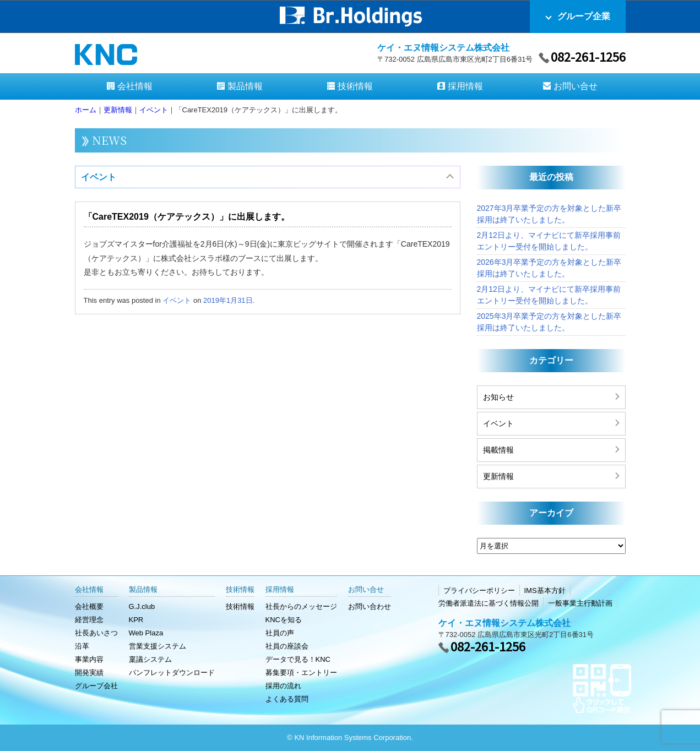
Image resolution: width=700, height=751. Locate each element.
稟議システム (150, 659)
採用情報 (465, 86)
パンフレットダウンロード (172, 673)
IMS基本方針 (545, 591)
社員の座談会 (287, 646)
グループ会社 (96, 686)
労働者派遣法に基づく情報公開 (489, 603)
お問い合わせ (370, 606)
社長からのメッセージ (301, 606)
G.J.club (142, 606)
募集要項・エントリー (301, 673)
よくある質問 (287, 699)
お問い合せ (576, 86)
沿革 (82, 646)
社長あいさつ (96, 633)
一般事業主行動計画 (580, 603)
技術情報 (355, 86)
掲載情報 (498, 450)
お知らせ (498, 397)
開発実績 (89, 673)
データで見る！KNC (298, 659)
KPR (136, 620)
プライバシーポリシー (479, 591)
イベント (99, 177)
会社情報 (135, 86)
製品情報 (245, 86)
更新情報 (498, 476)
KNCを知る (284, 620)
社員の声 (280, 633)
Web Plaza (146, 633)
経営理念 (89, 620)
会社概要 (89, 606)
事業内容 (89, 659)
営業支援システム (158, 646)
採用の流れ (283, 686)
